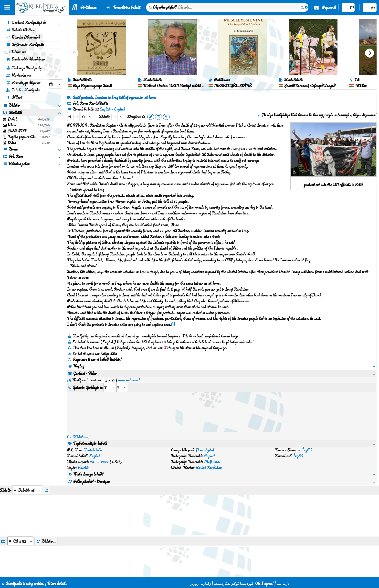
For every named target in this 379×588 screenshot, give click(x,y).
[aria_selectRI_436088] (109, 381)
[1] (173, 324)
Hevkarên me (18, 75)
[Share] (73, 117)
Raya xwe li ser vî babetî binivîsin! (94, 359)
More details (57, 583)
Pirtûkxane (88, 7)
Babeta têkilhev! (21, 30)
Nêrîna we (16, 52)
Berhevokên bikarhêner (25, 59)
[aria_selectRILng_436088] (122, 381)
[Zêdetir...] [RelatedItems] (81, 431)
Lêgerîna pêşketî (165, 7)
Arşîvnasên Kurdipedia (25, 44)
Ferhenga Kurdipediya (25, 68)
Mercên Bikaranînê (23, 37)
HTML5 (218, 571)
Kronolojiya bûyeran (23, 82)
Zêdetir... (46, 512)
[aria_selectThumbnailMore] (27, 461)
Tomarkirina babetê (127, 7)
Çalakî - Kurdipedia (23, 90)
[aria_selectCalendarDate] (55, 84)
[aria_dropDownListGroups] (20, 512)
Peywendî (329, 7)
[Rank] (87, 117)
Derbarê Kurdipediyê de (26, 22)
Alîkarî (14, 97)
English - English (112, 109)
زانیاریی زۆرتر (201, 583)
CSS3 (200, 571)
